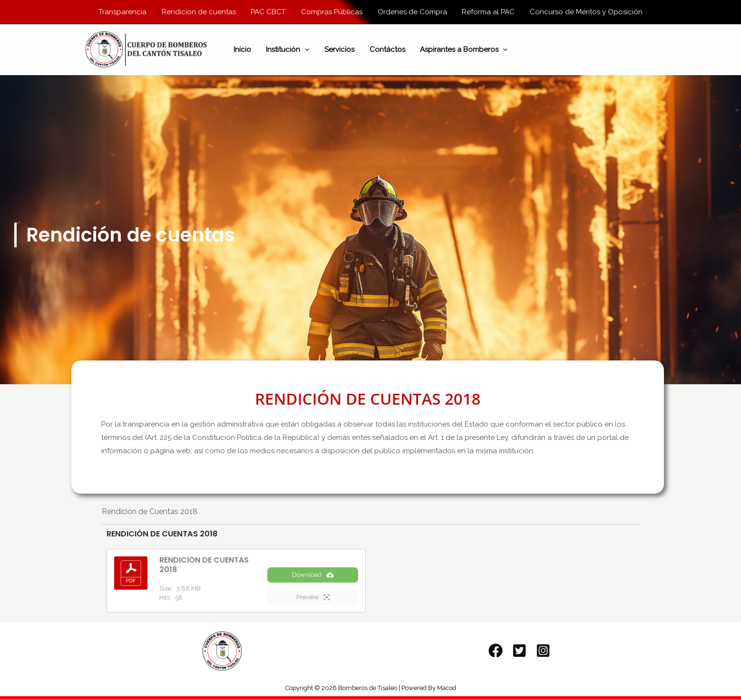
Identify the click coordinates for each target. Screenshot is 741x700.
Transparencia (125, 12)
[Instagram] (543, 651)
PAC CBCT (269, 12)
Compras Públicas (332, 12)
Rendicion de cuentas (200, 12)
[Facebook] (496, 651)
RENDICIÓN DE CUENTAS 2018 (204, 565)
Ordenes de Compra (411, 12)
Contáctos (386, 50)
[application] (306, 50)
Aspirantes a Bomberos (462, 50)
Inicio (244, 50)
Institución (288, 50)
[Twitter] (519, 651)
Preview (313, 598)
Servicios (339, 50)
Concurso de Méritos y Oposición (584, 12)
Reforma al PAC (487, 12)
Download (313, 575)
